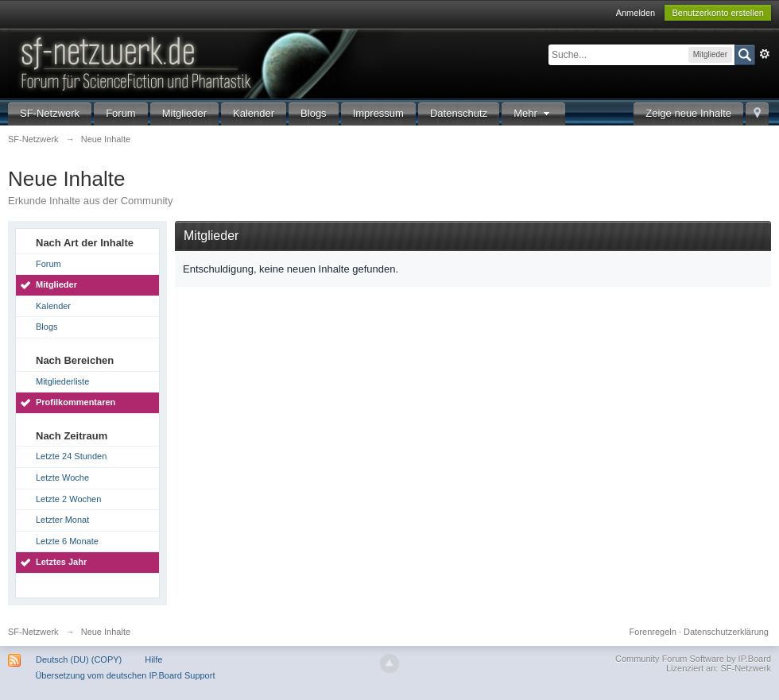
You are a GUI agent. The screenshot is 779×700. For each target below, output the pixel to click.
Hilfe (153, 659)
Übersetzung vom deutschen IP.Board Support (125, 675)
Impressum (378, 113)
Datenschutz (459, 113)
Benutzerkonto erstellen (718, 13)
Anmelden (636, 13)
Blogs (314, 113)
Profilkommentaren (76, 402)
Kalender (254, 113)
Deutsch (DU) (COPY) (79, 659)
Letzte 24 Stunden (71, 456)
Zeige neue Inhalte (688, 113)
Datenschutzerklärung (726, 632)
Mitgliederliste (62, 381)
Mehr (533, 113)
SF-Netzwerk (50, 113)
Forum (121, 113)
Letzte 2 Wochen (68, 499)
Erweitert (765, 54)
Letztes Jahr (61, 562)
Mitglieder (184, 113)
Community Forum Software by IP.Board (693, 659)
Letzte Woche (62, 478)
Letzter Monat (62, 520)
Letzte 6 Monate (67, 541)
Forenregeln (653, 632)
